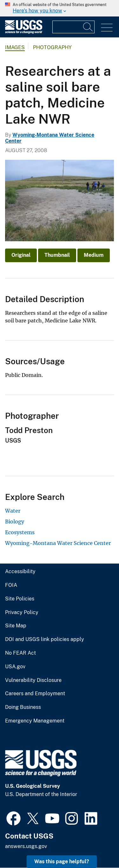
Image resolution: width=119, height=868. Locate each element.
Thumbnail (57, 255)
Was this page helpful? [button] (62, 862)
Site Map (16, 626)
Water (13, 511)
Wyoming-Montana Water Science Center (58, 543)
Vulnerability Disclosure (33, 680)
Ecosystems (20, 532)
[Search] (88, 27)
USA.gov (15, 667)
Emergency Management (35, 721)
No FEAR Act (20, 653)
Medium (94, 255)
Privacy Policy (22, 612)
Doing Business (23, 707)
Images (15, 47)
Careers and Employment (35, 694)
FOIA (11, 585)
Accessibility (20, 572)
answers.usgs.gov (26, 846)
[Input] (73, 27)
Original (21, 255)
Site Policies (20, 599)
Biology (15, 521)
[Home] (24, 32)
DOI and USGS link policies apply (45, 639)
